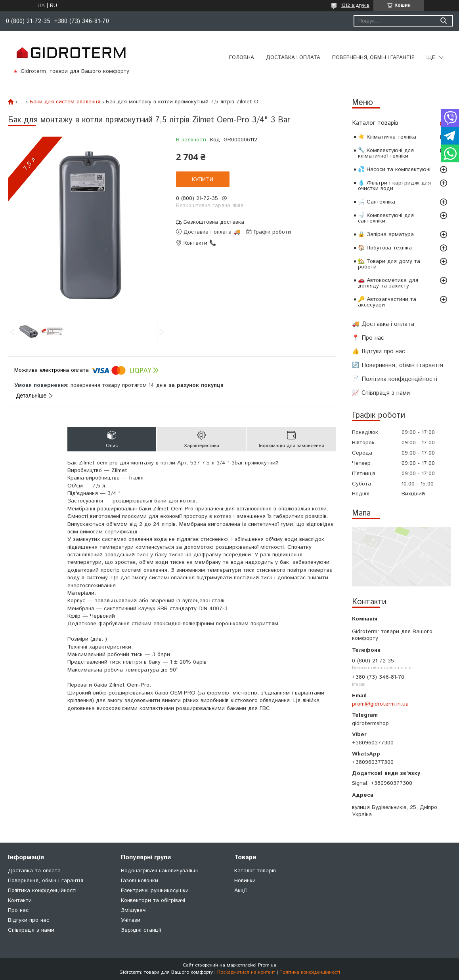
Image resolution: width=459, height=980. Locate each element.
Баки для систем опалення (65, 102)
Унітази (131, 920)
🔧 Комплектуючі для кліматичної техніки (386, 153)
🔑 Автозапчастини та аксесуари (387, 302)
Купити (203, 179)
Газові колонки (140, 881)
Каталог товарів (375, 123)
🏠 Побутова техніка (385, 248)
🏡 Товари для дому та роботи (389, 264)
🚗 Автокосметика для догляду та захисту (388, 283)
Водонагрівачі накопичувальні (159, 871)
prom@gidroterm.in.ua (380, 704)
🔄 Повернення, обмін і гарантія (398, 365)
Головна (242, 58)
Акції (240, 891)
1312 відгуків (355, 5)
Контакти (20, 900)
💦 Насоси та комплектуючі (394, 169)
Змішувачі (134, 910)
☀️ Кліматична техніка (387, 137)
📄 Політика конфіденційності (395, 379)
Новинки (245, 881)
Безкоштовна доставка (214, 222)
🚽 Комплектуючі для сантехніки (386, 218)
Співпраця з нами (31, 930)
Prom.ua (267, 965)
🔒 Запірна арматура (386, 234)
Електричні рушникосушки (155, 891)
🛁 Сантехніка (377, 202)
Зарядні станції (141, 930)
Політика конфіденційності (42, 891)
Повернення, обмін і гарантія (373, 58)
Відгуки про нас (29, 920)
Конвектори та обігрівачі (153, 900)
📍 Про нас (368, 338)
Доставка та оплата (34, 871)
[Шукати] (443, 21)
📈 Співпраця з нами (381, 393)
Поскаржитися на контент (246, 972)
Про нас (18, 910)
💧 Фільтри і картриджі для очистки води (394, 186)
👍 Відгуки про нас (379, 351)
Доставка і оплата (293, 58)
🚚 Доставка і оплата (383, 324)
